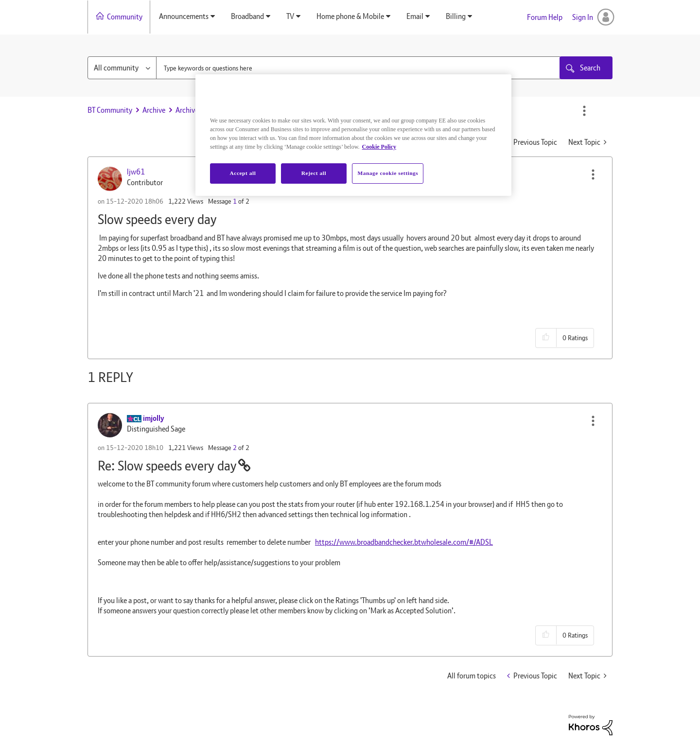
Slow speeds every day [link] (267, 110)
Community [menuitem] (125, 17)
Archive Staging (200, 110)
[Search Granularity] (122, 68)
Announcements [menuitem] (184, 16)
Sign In (583, 17)
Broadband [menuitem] (247, 16)
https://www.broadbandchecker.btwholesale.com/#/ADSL (404, 542)
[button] (593, 174)
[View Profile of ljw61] (136, 172)
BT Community (110, 110)
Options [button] (584, 111)
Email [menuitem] (415, 16)
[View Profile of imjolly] (154, 418)
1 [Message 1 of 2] (235, 201)
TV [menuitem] (290, 16)
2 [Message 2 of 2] (235, 448)
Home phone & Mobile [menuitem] (350, 16)
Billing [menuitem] (456, 16)
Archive (154, 110)
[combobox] (359, 68)
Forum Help (545, 17)
